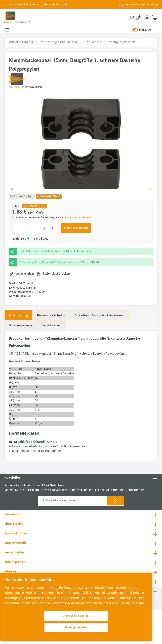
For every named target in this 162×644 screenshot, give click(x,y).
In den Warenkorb (76, 228)
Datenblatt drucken (57, 274)
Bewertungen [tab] (51, 325)
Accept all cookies (76, 616)
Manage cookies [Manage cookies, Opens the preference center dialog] (76, 627)
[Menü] (7, 30)
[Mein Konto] (147, 18)
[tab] (19, 315)
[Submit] (116, 501)
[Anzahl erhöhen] (45, 228)
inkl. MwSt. (143, 30)
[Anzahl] (31, 228)
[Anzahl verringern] (18, 228)
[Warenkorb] (155, 18)
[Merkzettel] (139, 18)
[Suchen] (131, 18)
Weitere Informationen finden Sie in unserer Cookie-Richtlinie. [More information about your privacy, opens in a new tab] (99, 603)
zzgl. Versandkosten (79, 218)
